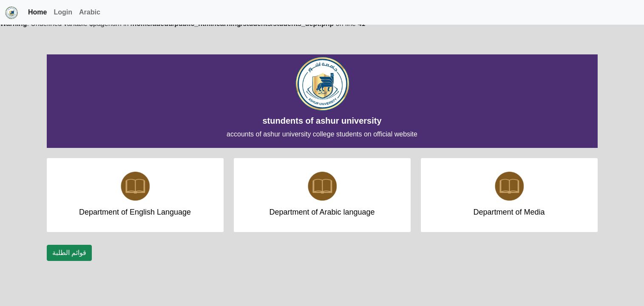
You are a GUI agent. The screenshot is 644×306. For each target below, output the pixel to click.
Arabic (90, 12)
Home (37, 12)
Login (63, 12)
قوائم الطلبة (69, 253)
